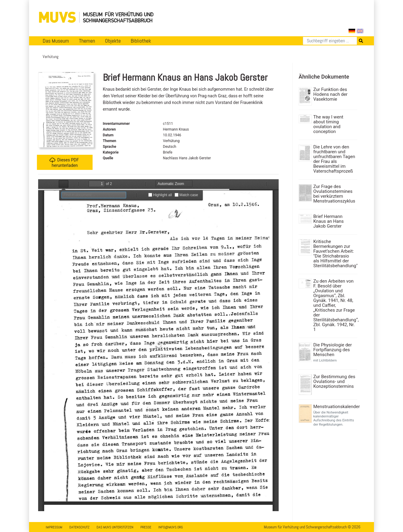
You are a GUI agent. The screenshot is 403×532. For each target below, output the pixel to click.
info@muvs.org (170, 527)
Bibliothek (141, 41)
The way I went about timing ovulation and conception (328, 124)
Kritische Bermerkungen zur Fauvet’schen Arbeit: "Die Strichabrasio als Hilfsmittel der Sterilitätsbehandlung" (335, 254)
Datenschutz (79, 527)
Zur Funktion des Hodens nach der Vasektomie (331, 94)
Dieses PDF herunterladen (64, 162)
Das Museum (56, 41)
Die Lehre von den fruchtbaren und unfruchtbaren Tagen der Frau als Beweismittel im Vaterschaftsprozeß (334, 159)
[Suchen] (330, 41)
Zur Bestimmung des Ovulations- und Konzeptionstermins (334, 381)
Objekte (113, 41)
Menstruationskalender (335, 407)
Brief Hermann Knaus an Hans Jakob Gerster (329, 221)
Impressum (54, 527)
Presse (146, 527)
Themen (87, 41)
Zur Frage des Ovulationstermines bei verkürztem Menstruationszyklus (334, 194)
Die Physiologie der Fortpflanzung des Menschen (333, 350)
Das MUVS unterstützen (115, 527)
